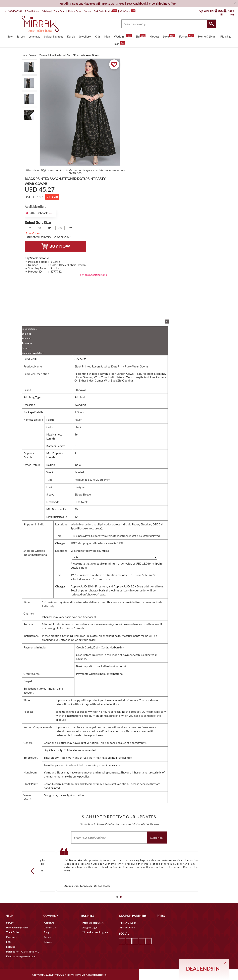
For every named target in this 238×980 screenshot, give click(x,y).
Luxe (169, 36)
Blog (46, 932)
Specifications (29, 329)
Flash (119, 43)
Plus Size (226, 36)
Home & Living (207, 36)
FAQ (9, 942)
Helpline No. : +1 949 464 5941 (22, 952)
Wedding (123, 36)
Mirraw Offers (127, 928)
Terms (47, 937)
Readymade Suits (85, 480)
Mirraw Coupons (129, 923)
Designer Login (90, 928)
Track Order (59, 11)
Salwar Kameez (54, 36)
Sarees (21, 36)
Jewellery (85, 36)
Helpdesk (11, 947)
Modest (154, 36)
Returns (26, 348)
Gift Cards (128, 11)
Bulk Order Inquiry (103, 11)
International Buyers (93, 923)
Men (107, 36)
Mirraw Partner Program (95, 932)
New (10, 36)
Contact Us (50, 928)
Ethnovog (80, 390)
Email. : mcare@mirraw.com (21, 956)
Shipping (26, 334)
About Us (49, 923)
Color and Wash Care (33, 353)
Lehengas (34, 36)
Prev (34, 871)
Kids (98, 36)
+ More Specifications (93, 275)
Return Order (75, 11)
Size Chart (33, 233)
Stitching (26, 338)
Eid (141, 36)
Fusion (187, 36)
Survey (87, 11)
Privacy (48, 942)
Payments (27, 343)
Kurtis (71, 36)
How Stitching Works (17, 928)
